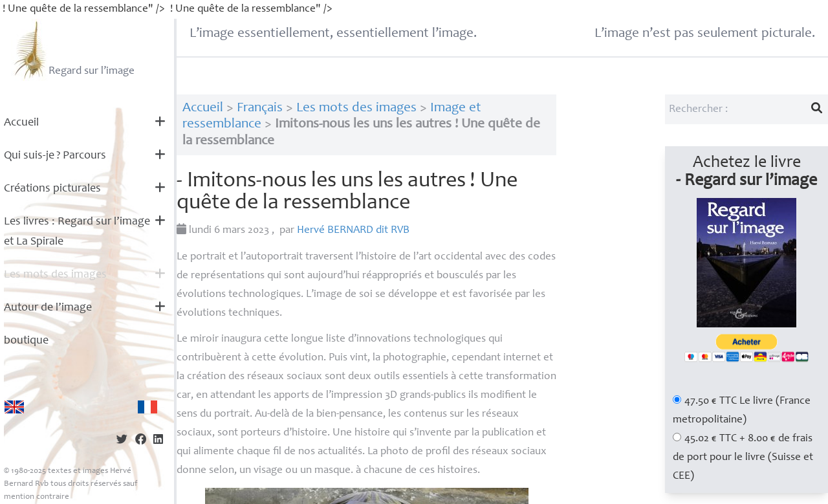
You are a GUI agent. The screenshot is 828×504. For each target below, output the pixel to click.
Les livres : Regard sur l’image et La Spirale (77, 232)
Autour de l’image (48, 308)
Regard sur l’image (73, 50)
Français (260, 108)
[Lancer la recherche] (817, 109)
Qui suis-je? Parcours (55, 156)
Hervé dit (353, 231)
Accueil (21, 123)
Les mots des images (55, 275)
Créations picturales (52, 189)
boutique (26, 341)
